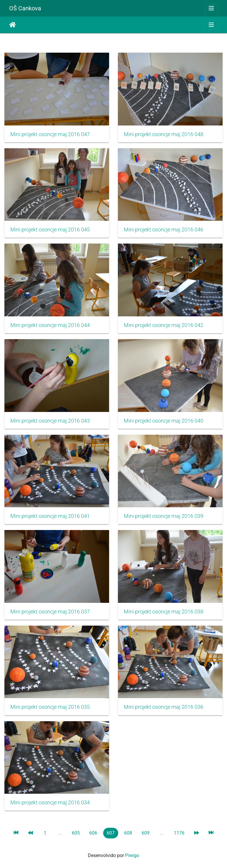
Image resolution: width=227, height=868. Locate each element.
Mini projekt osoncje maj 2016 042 (164, 325)
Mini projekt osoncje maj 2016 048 (164, 134)
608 (128, 833)
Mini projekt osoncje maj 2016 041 (50, 516)
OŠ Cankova (25, 8)
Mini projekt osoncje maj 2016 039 (164, 516)
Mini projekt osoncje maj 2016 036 (164, 707)
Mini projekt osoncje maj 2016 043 (50, 421)
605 (76, 833)
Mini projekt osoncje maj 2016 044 (50, 325)
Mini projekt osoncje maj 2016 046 (164, 230)
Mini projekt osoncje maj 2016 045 (50, 230)
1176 (179, 833)
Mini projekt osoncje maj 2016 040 (164, 421)
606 (93, 833)
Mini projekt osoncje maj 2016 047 (50, 134)
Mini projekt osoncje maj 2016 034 (50, 803)
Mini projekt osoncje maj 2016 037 (50, 612)
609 (146, 833)
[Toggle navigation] (211, 8)
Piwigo (132, 855)
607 (111, 833)
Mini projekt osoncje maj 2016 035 (50, 707)
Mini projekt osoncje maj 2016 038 (164, 612)
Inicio (13, 25)
